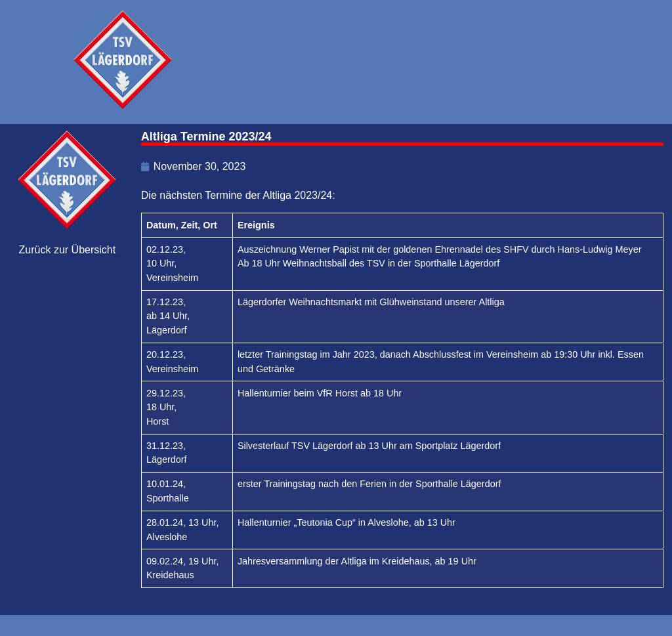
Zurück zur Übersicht (68, 250)
